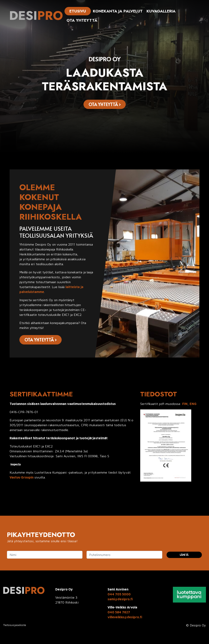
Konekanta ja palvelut (118, 11)
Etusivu (78, 11)
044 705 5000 (119, 594)
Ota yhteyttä (82, 20)
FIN (185, 404)
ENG (193, 404)
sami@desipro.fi (120, 599)
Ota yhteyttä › (105, 104)
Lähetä (184, 555)
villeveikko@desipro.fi (125, 617)
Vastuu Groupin (22, 477)
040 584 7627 (119, 612)
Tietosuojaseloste (15, 625)
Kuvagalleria (161, 11)
